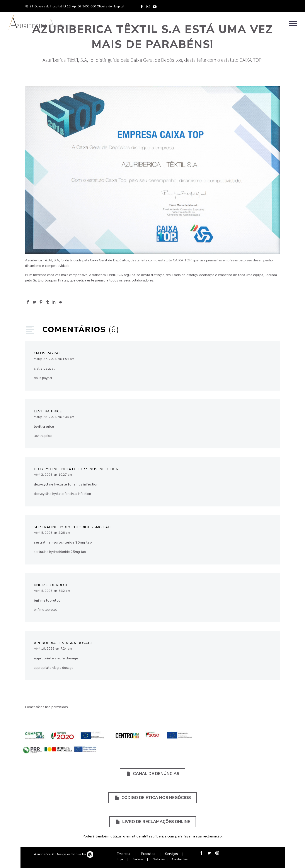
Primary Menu (293, 24)
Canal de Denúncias (152, 774)
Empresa (124, 854)
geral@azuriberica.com (155, 836)
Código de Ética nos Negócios (152, 798)
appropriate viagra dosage (63, 643)
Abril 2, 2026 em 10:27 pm (53, 475)
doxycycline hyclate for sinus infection (76, 469)
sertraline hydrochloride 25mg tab (72, 527)
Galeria (138, 859)
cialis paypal (47, 353)
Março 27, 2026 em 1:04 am (54, 359)
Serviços (172, 854)
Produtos (148, 854)
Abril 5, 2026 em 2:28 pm (52, 533)
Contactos (180, 859)
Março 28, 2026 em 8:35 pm (54, 417)
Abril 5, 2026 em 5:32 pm (52, 591)
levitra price (48, 411)
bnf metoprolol (51, 585)
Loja (120, 859)
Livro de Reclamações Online (153, 822)
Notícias (159, 859)
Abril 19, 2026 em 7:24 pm (53, 649)
